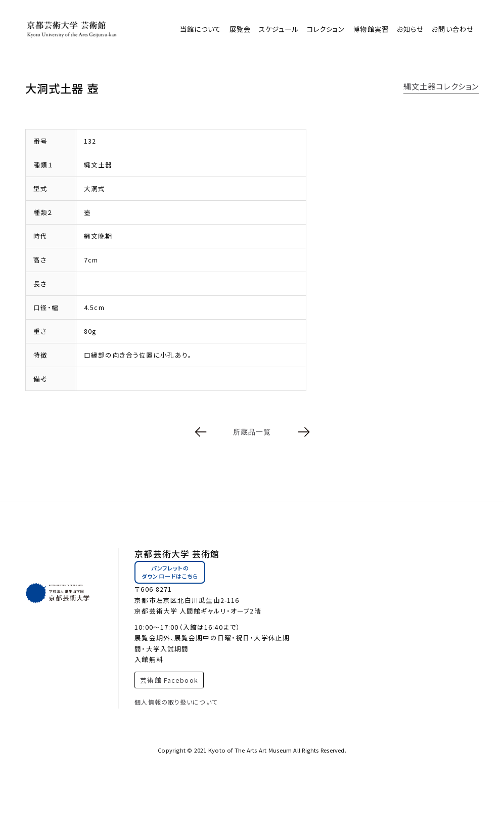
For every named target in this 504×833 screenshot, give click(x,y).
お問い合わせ (453, 29)
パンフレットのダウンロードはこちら (170, 572)
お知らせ (410, 29)
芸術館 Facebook (169, 680)
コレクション (326, 29)
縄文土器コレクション (441, 86)
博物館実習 (371, 29)
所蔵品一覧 (252, 432)
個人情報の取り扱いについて (176, 702)
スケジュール (279, 29)
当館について (201, 29)
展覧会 (240, 29)
